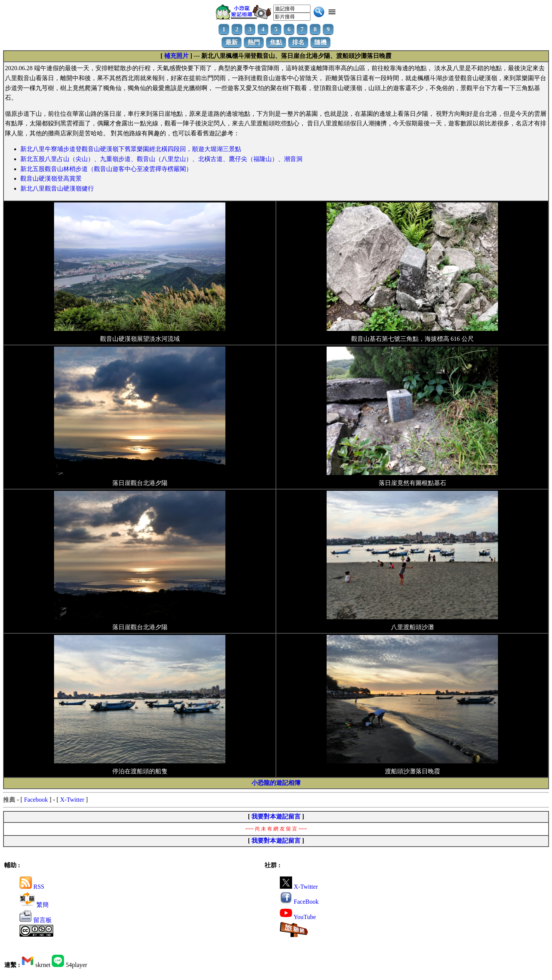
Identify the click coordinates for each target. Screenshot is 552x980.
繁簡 (34, 905)
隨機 (320, 42)
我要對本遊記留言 (276, 816)
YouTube (298, 917)
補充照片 (176, 56)
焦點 (276, 42)
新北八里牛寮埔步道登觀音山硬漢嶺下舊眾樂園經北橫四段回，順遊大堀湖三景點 (131, 149)
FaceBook (299, 902)
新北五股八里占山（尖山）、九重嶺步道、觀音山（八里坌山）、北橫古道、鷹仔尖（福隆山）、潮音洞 (161, 159)
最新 (232, 42)
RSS (32, 887)
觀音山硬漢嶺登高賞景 (51, 178)
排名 (298, 42)
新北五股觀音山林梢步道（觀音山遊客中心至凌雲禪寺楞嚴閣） (106, 169)
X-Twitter (72, 800)
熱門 (254, 42)
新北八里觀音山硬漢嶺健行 (57, 188)
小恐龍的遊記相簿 (276, 783)
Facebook (36, 800)
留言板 (36, 920)
